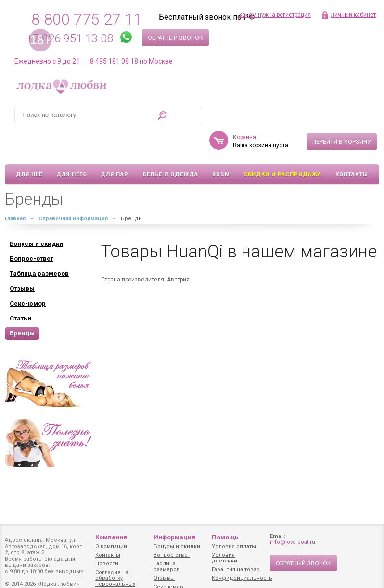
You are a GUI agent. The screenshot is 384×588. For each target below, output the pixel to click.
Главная (15, 191)
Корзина (244, 109)
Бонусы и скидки (177, 546)
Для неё (29, 147)
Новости (107, 564)
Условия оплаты (234, 546)
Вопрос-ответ (172, 555)
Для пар (115, 147)
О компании (111, 546)
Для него (72, 147)
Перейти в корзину (342, 114)
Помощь (225, 537)
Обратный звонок (175, 38)
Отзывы (164, 578)
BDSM (221, 147)
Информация (174, 537)
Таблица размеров (167, 567)
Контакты (352, 147)
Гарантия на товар (236, 569)
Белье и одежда (170, 147)
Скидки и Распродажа (282, 147)
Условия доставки (224, 558)
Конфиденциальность (242, 578)
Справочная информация (73, 191)
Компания (111, 537)
